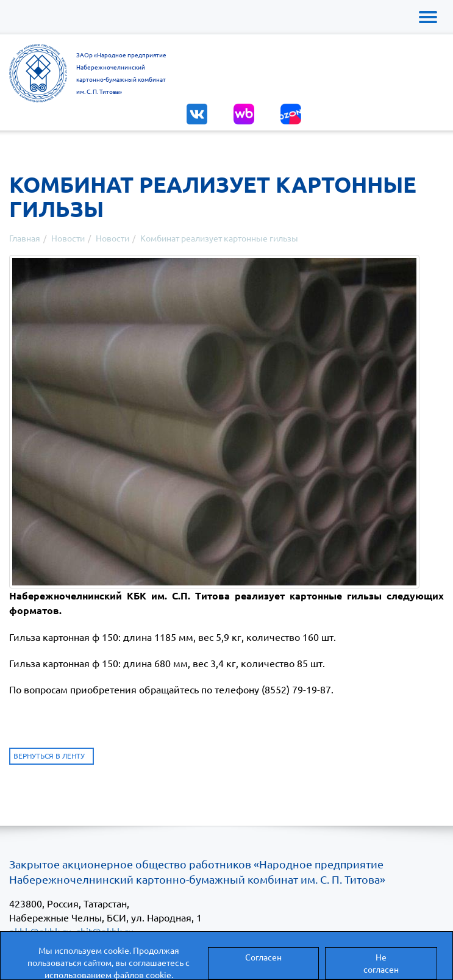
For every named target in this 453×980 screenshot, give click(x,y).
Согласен (263, 957)
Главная (25, 238)
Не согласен (381, 963)
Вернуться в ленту (49, 756)
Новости (68, 238)
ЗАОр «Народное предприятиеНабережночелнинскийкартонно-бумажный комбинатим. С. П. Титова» (121, 73)
